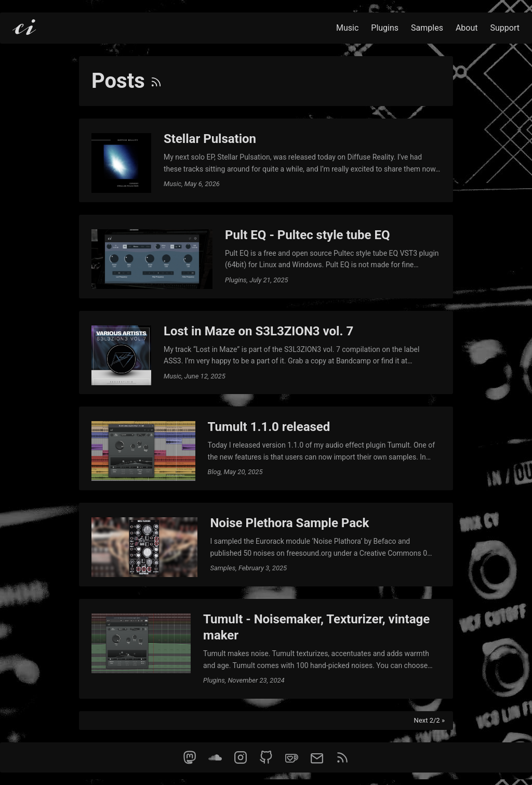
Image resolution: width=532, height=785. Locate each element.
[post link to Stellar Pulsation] (266, 160)
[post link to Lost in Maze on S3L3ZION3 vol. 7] (266, 353)
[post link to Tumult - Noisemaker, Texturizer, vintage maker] (266, 649)
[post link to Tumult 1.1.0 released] (266, 448)
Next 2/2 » (429, 720)
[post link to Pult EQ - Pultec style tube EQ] (266, 257)
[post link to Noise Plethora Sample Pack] (266, 545)
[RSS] (156, 81)
